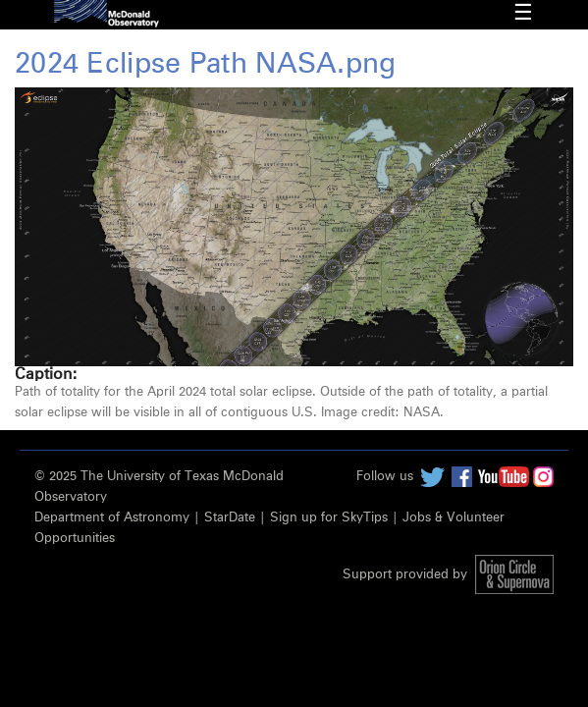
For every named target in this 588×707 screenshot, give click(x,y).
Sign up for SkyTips (329, 518)
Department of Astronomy (112, 518)
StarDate (230, 518)
